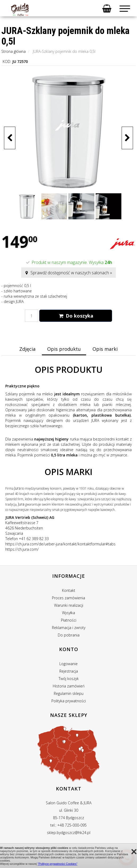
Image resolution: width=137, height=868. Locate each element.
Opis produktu (64, 349)
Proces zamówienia (68, 598)
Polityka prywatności (69, 701)
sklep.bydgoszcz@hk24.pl (69, 833)
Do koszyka (76, 316)
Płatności (69, 620)
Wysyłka (68, 613)
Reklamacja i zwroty (69, 628)
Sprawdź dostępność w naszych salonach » (68, 273)
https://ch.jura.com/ (22, 549)
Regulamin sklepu (69, 693)
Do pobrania (69, 635)
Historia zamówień (69, 686)
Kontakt (69, 590)
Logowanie (68, 664)
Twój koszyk (69, 679)
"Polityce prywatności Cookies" (58, 864)
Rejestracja (69, 671)
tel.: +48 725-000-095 (68, 825)
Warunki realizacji (69, 605)
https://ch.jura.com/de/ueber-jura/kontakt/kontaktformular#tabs (60, 544)
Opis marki (105, 349)
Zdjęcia (27, 349)
